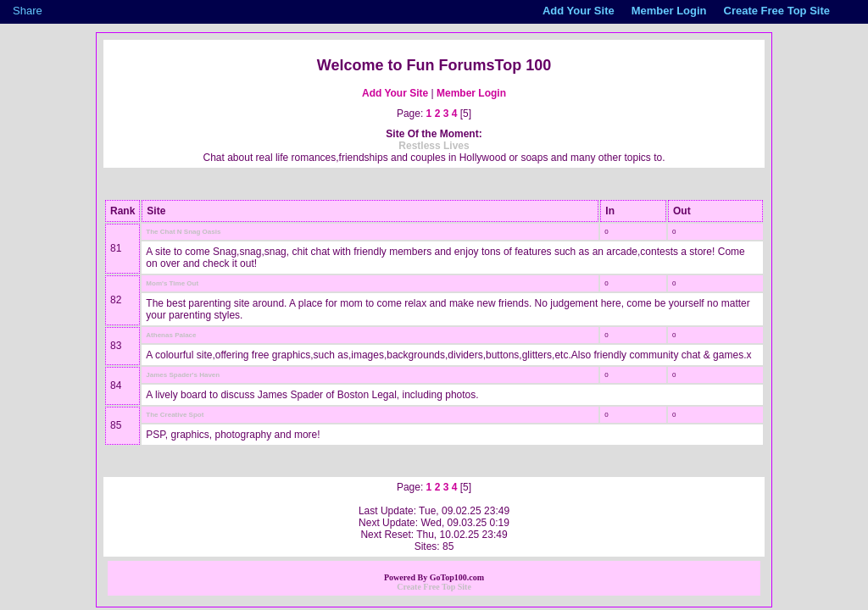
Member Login (471, 93)
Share (28, 11)
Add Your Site (395, 93)
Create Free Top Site (434, 587)
